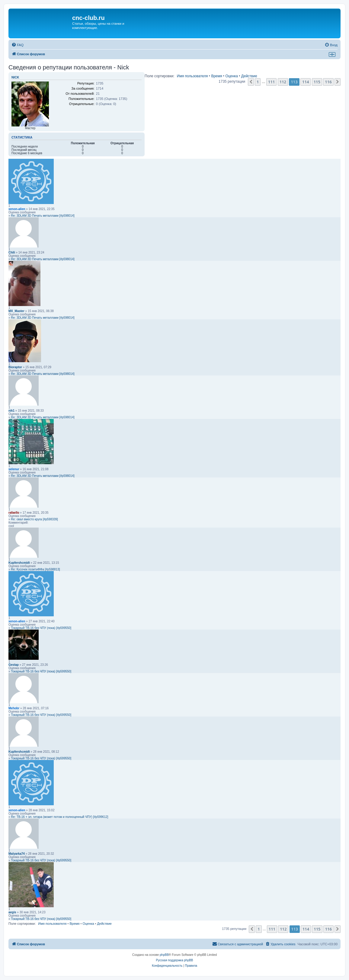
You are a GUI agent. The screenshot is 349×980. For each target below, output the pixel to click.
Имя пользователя (192, 76)
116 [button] (328, 82)
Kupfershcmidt (19, 563)
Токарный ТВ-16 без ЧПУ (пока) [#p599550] (41, 628)
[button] (251, 82)
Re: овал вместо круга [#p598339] (34, 519)
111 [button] (271, 82)
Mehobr (14, 708)
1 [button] (258, 82)
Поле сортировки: (159, 76)
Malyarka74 (17, 854)
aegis (12, 912)
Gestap (14, 665)
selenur (14, 469)
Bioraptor (15, 367)
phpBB (164, 955)
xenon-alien (17, 209)
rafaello (14, 513)
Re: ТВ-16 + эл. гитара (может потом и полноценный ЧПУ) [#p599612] (59, 817)
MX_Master (16, 311)
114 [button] (306, 82)
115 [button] (317, 82)
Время (216, 76)
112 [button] (283, 82)
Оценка (232, 76)
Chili (12, 252)
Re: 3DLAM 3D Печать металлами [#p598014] (43, 216)
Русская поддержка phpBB (174, 960)
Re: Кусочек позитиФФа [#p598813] (35, 569)
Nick (15, 77)
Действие (249, 76)
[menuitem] (18, 45)
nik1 (11, 411)
